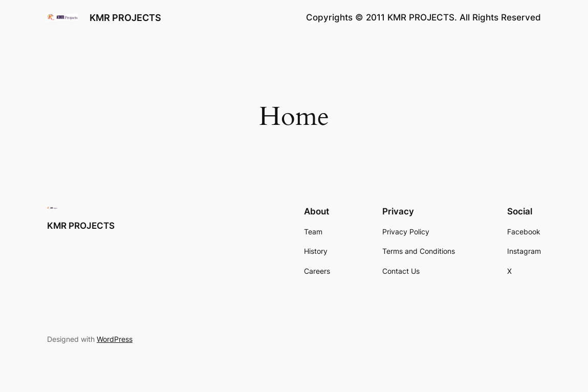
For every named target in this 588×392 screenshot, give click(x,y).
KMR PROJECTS (125, 17)
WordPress (115, 339)
